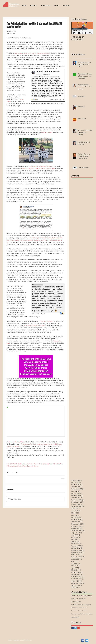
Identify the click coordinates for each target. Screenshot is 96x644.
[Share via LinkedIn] (17, 472)
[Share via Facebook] (8, 472)
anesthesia (75, 608)
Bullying (79, 595)
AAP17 (74, 595)
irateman (74, 614)
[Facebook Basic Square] (73, 628)
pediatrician (82, 614)
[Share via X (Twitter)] (12, 472)
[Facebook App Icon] (83, 640)
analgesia (88, 605)
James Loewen (76, 602)
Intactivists (83, 599)
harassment (75, 611)
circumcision (83, 608)
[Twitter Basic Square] (75, 628)
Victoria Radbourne (77, 605)
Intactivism (75, 599)
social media (75, 617)
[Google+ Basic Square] (78, 628)
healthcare (83, 611)
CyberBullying (87, 595)
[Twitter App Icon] (87, 640)
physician (90, 614)
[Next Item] (90, 28)
